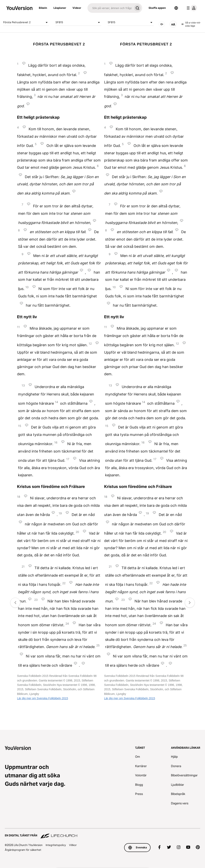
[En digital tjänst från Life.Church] (102, 834)
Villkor (73, 845)
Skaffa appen (157, 8)
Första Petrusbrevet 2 (26, 22)
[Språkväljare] (176, 8)
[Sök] (110, 8)
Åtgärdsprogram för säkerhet (23, 850)
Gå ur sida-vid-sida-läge (191, 24)
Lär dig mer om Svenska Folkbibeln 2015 (42, 698)
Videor (77, 8)
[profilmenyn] (191, 8)
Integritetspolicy (56, 845)
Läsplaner (60, 8)
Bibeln (43, 8)
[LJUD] (162, 24)
